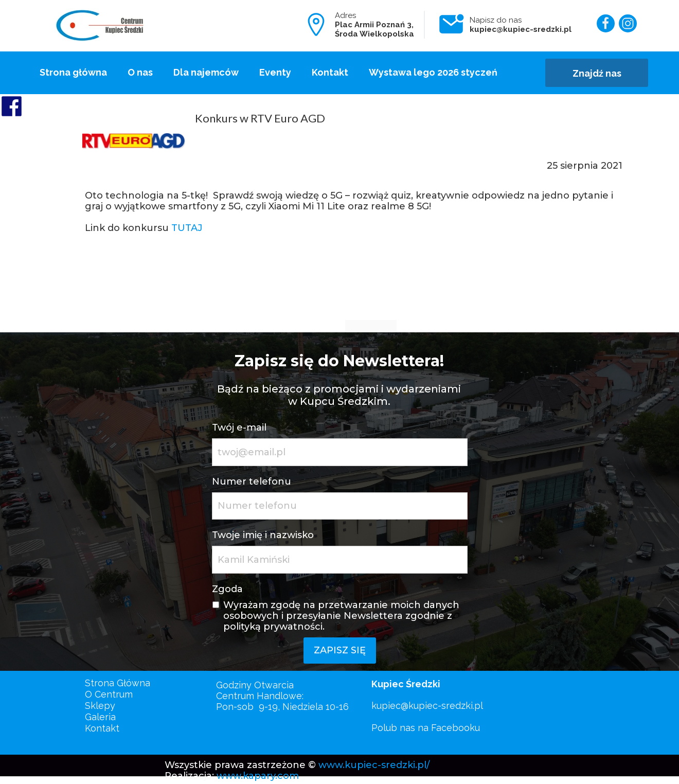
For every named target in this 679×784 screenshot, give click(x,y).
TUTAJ (187, 228)
